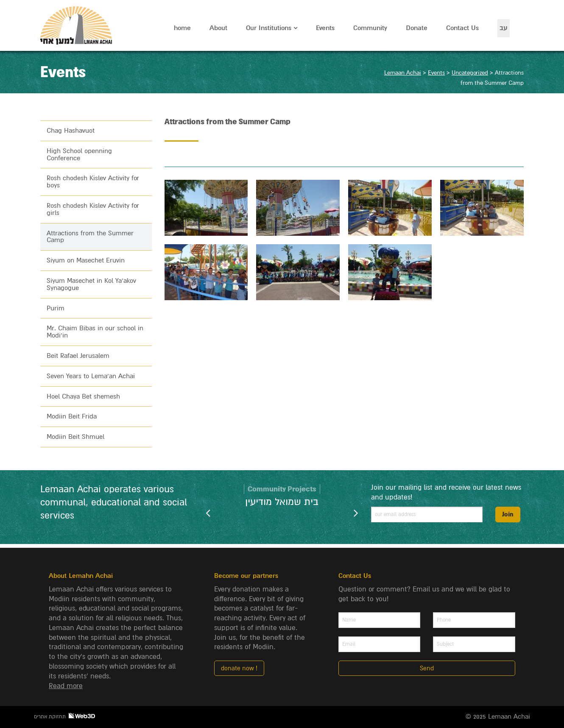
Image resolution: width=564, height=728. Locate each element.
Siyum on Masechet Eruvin (86, 260)
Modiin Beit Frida (72, 416)
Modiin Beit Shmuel (75, 437)
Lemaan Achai (77, 25)
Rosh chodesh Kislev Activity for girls (93, 209)
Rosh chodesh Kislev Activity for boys (93, 182)
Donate (417, 28)
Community (370, 28)
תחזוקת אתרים (64, 716)
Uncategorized (470, 73)
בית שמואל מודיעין (282, 502)
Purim (56, 308)
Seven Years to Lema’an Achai (91, 376)
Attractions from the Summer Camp (90, 237)
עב (504, 28)
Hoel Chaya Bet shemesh (83, 396)
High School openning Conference (79, 155)
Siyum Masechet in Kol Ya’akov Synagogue (91, 284)
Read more (66, 686)
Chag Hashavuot (71, 131)
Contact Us (462, 28)
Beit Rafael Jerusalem (78, 356)
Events (325, 28)
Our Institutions (269, 28)
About (218, 28)
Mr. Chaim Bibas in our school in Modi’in (95, 332)
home (182, 28)
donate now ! (239, 668)
